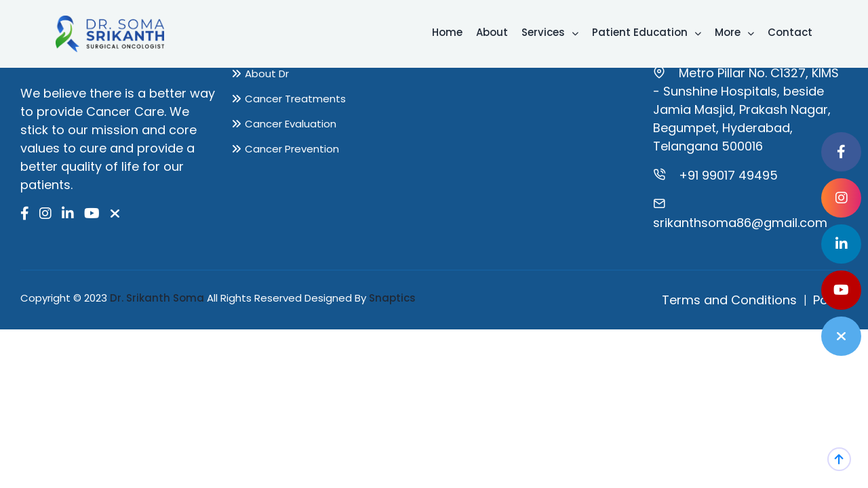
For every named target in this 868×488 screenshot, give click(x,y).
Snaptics (392, 298)
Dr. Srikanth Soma (157, 298)
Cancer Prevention (292, 149)
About (492, 32)
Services (550, 32)
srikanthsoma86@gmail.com (740, 223)
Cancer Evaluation (291, 124)
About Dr (267, 74)
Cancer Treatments (295, 99)
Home (447, 32)
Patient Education (647, 32)
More (734, 32)
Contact (790, 32)
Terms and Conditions (729, 300)
